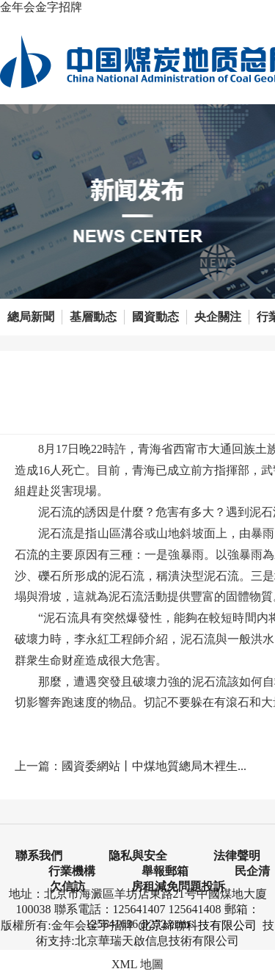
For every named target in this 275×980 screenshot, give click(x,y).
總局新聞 (31, 317)
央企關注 (218, 317)
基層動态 (93, 317)
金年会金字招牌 (41, 7)
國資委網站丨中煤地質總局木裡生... (154, 766)
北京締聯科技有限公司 (198, 925)
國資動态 (155, 317)
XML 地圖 (137, 964)
